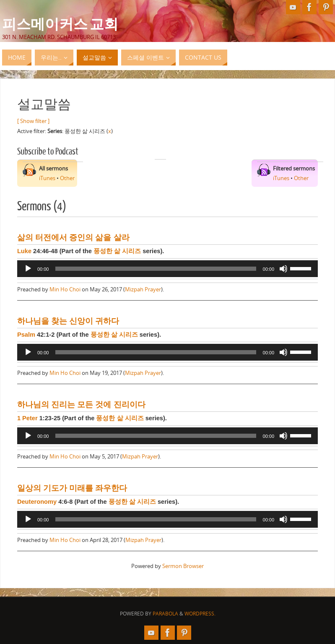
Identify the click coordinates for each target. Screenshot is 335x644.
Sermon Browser (183, 566)
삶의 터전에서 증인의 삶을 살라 (73, 237)
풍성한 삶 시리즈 (117, 251)
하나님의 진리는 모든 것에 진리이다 (81, 404)
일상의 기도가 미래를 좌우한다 (72, 488)
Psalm (26, 335)
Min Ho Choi (65, 289)
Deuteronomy (37, 502)
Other (67, 178)
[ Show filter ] (33, 121)
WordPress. (200, 614)
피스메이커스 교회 (60, 24)
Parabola (165, 614)
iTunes (47, 178)
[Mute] (283, 269)
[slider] (156, 269)
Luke (24, 251)
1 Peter (27, 418)
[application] (167, 269)
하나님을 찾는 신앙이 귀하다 (68, 321)
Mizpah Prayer (143, 289)
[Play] (28, 269)
